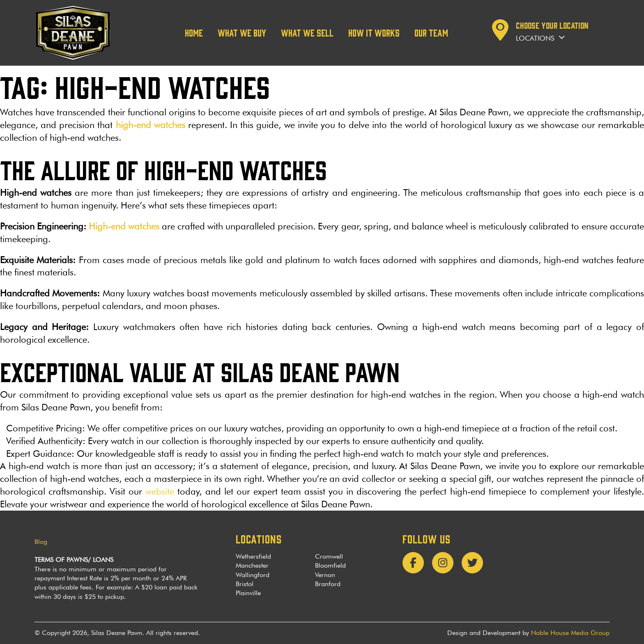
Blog (41, 542)
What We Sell (307, 32)
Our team (431, 32)
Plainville (248, 593)
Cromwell (329, 556)
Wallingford (253, 575)
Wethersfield (253, 556)
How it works (374, 32)
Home (194, 32)
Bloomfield (330, 565)
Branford (328, 584)
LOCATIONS (259, 539)
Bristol (245, 584)
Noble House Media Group (570, 633)
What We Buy (242, 32)
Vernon (325, 575)
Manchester (252, 565)
